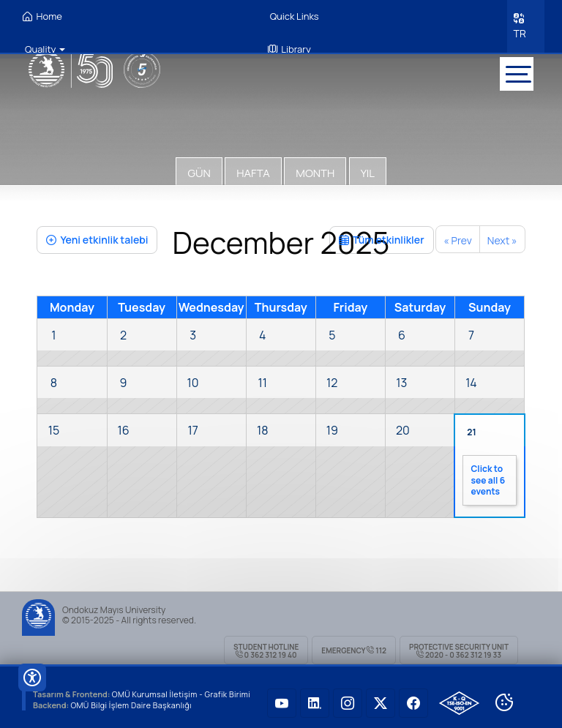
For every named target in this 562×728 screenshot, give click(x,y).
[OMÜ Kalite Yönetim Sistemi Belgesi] (459, 699)
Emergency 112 (354, 646)
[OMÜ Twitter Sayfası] (381, 699)
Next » (502, 236)
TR (518, 32)
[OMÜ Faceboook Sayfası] (413, 699)
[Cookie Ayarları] (504, 698)
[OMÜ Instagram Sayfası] (348, 699)
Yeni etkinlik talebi (97, 235)
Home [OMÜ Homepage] (42, 17)
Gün (199, 169)
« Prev (458, 236)
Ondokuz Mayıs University (114, 606)
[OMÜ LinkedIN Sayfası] (315, 699)
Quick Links (293, 16)
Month (315, 169)
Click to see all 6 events (488, 476)
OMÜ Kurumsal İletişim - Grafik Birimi (184, 690)
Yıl (368, 169)
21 (471, 428)
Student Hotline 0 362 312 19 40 (266, 646)
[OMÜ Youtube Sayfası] (282, 699)
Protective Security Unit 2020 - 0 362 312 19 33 (459, 646)
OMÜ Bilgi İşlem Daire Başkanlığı (133, 701)
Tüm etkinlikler (382, 235)
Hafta (253, 169)
